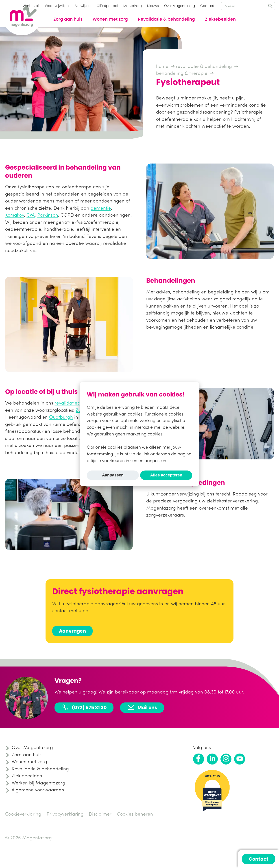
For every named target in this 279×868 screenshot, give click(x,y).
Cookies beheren (135, 814)
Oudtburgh (61, 417)
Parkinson (48, 215)
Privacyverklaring (65, 814)
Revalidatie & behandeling (166, 19)
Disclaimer (100, 814)
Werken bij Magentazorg (38, 783)
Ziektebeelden (220, 19)
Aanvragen (72, 631)
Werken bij (31, 6)
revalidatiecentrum (75, 403)
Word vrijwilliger (57, 6)
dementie (101, 208)
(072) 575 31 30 (84, 707)
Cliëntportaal (107, 6)
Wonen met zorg (110, 19)
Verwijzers (83, 6)
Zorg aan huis (68, 19)
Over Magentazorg (180, 6)
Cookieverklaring (23, 814)
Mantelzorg (133, 6)
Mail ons (142, 707)
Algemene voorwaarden (38, 790)
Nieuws (153, 6)
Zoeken (270, 6)
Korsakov (15, 215)
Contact (207, 6)
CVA (31, 215)
